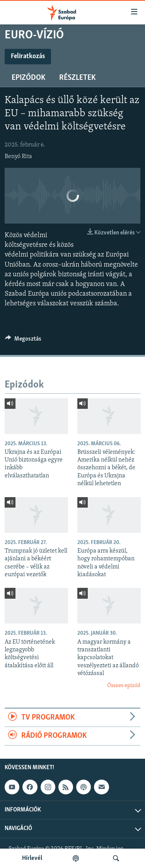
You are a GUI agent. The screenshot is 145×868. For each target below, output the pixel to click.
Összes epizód (124, 686)
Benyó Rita (18, 157)
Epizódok (28, 78)
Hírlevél (32, 858)
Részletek (77, 78)
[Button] (23, 341)
